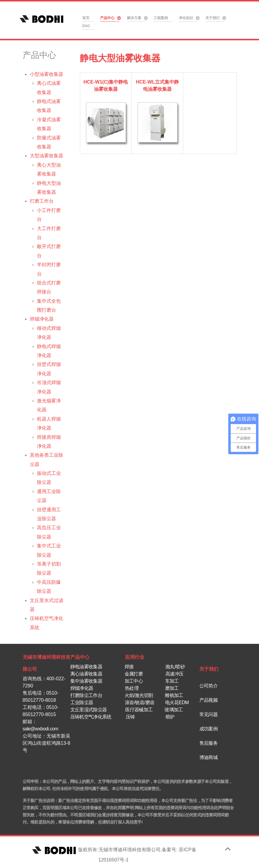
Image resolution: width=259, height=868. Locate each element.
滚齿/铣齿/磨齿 (140, 702)
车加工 (172, 681)
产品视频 (208, 700)
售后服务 (208, 743)
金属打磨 (134, 674)
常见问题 (208, 714)
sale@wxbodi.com (41, 729)
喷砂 (180, 667)
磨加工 (172, 688)
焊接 (129, 667)
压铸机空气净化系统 (91, 717)
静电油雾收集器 (86, 667)
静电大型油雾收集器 (120, 58)
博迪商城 (208, 757)
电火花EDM (177, 702)
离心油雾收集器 (87, 674)
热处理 (132, 688)
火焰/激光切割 (139, 695)
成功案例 (208, 729)
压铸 (130, 717)
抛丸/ (170, 667)
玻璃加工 (174, 710)
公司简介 (208, 686)
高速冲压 (175, 674)
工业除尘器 (82, 702)
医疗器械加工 (139, 710)
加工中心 (134, 681)
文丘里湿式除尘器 (89, 710)
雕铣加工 (174, 695)
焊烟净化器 (82, 688)
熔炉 (170, 717)
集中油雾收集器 (87, 681)
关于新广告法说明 (38, 801)
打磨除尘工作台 (87, 695)
